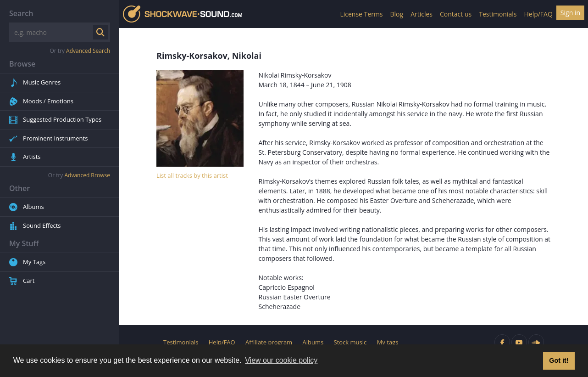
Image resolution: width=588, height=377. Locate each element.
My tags (388, 342)
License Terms (361, 14)
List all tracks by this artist (192, 175)
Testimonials (498, 14)
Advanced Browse (87, 175)
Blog (397, 14)
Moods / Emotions (48, 101)
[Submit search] (100, 32)
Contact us (456, 14)
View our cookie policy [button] (281, 360)
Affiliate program (269, 342)
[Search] (52, 32)
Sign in (570, 13)
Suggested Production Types (62, 119)
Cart (29, 281)
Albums (33, 207)
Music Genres (42, 82)
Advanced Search (88, 51)
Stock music (350, 342)
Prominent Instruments (55, 138)
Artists (32, 157)
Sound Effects (42, 225)
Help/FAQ (538, 14)
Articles (422, 14)
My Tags (34, 262)
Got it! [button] (559, 360)
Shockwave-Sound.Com (183, 14)
